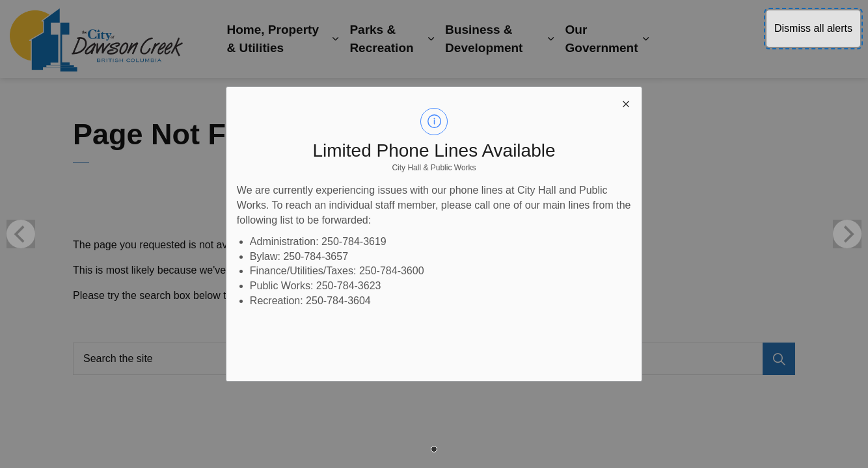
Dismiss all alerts (813, 28)
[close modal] (626, 103)
